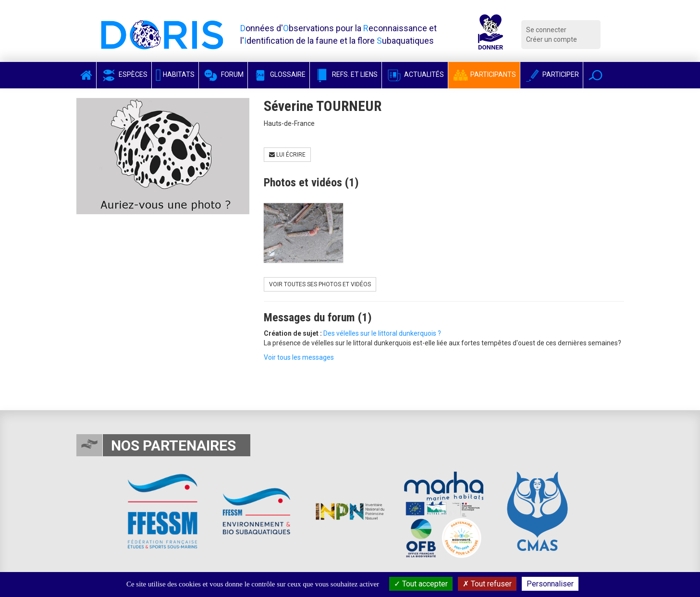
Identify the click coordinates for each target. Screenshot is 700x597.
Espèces (124, 74)
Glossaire (279, 74)
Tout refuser (487, 584)
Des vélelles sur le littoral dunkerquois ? (382, 333)
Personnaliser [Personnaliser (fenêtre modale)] (550, 584)
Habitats (175, 74)
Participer (552, 74)
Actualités (415, 74)
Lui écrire (287, 155)
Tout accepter (421, 584)
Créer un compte (552, 39)
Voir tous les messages (299, 357)
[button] (596, 75)
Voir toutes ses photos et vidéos (320, 284)
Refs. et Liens (346, 74)
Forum (223, 74)
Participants (484, 74)
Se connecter (546, 30)
